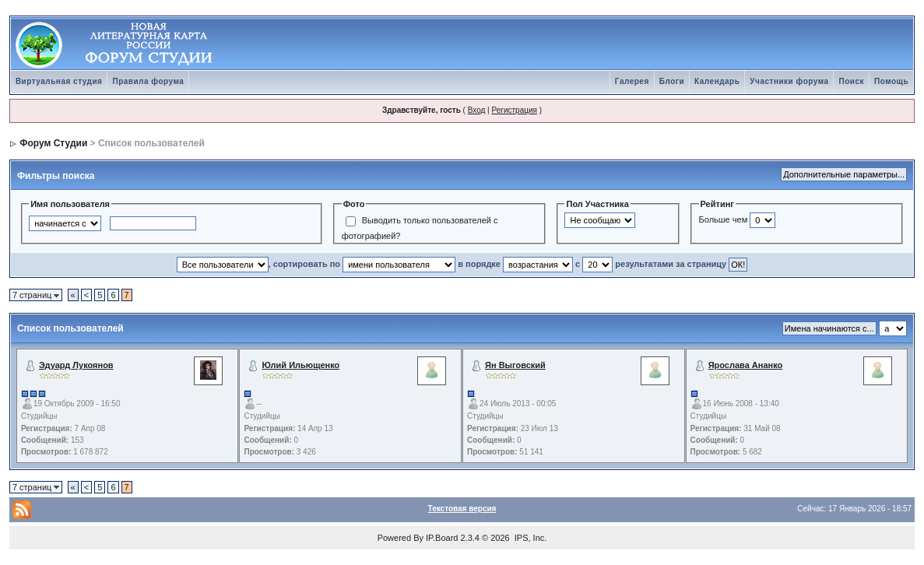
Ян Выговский (515, 365)
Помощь (891, 81)
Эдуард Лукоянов (76, 365)
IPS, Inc (530, 538)
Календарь (717, 81)
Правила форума (148, 81)
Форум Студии (53, 143)
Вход (477, 110)
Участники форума (789, 81)
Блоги (672, 81)
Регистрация (514, 110)
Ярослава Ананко (746, 365)
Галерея (632, 81)
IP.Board (442, 538)
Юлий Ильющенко (301, 365)
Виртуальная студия (59, 81)
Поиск (851, 81)
